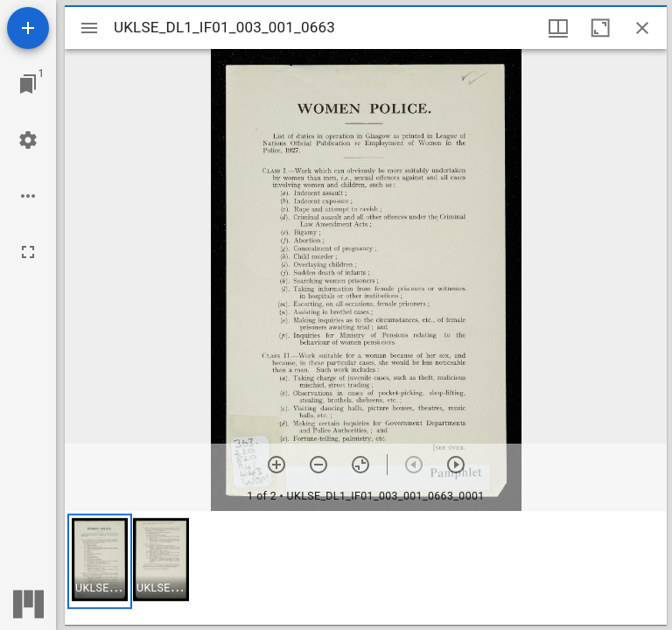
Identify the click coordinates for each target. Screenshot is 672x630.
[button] (100, 561)
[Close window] (642, 28)
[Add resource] (28, 28)
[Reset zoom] (360, 465)
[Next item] (456, 465)
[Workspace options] (28, 196)
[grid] (366, 568)
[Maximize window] (600, 28)
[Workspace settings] (28, 140)
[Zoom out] (318, 465)
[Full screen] (28, 252)
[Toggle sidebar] (89, 28)
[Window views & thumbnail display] (558, 28)
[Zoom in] (276, 465)
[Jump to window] (28, 84)
